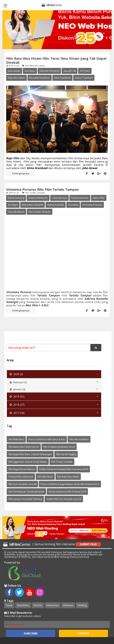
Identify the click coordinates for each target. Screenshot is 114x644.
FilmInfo (38, 605)
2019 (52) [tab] (17, 396)
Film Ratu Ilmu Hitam (68, 477)
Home (9, 605)
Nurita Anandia (56, 205)
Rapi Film (13, 158)
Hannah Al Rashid (49, 71)
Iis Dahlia (73, 205)
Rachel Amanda (80, 198)
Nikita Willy (99, 198)
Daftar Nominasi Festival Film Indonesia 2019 (64, 469)
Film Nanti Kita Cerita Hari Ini (24, 447)
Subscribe (31, 633)
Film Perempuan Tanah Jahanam (26, 492)
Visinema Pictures (92, 205)
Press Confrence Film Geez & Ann (47, 439)
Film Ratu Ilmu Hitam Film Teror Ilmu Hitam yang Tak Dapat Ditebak (56, 60)
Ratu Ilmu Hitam (16, 78)
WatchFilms (23, 605)
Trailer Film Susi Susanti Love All (64, 499)
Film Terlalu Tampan (40, 212)
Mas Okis (32, 305)
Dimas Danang (16, 198)
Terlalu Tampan (48, 295)
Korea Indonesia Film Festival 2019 (67, 492)
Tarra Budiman (16, 212)
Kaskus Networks (38, 198)
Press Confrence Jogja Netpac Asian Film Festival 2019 (70, 484)
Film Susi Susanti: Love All (22, 484)
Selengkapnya (21, 173)
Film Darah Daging (66, 454)
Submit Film (88, 544)
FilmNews (68, 605)
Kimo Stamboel (62, 78)
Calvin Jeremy (59, 198)
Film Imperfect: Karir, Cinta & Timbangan (30, 454)
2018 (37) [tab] (17, 405)
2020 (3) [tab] (16, 374)
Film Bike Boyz (45, 477)
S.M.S (44, 305)
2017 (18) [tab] (17, 413)
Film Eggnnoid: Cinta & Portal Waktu (28, 462)
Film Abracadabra (79, 439)
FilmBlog (82, 605)
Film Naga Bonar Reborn (22, 469)
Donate (83, 633)
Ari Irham (85, 71)
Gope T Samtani (84, 78)
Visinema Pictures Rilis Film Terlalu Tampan (42, 189)
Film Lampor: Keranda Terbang (25, 499)
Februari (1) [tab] (18, 382)
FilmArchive (53, 605)
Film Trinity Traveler (62, 462)
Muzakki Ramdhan (40, 78)
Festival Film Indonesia (21, 477)
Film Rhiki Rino (16, 439)
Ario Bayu (30, 71)
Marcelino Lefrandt (33, 205)
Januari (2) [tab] (17, 389)
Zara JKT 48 (70, 71)
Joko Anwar (14, 71)
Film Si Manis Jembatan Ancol (59, 447)
